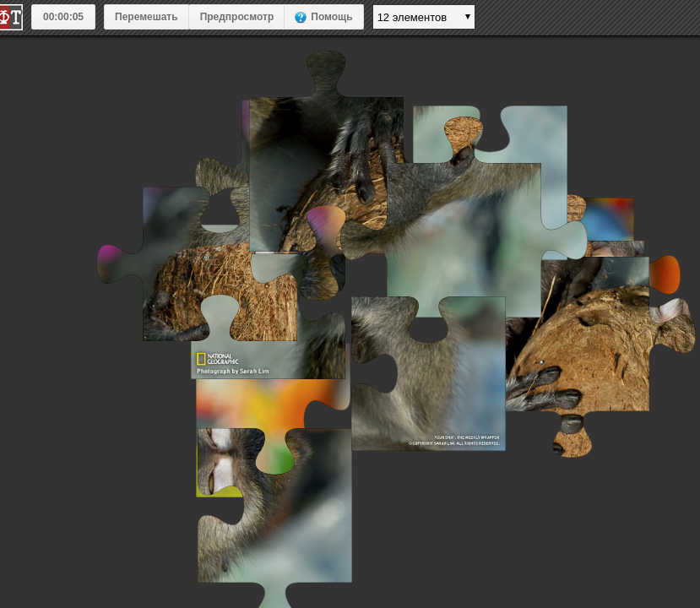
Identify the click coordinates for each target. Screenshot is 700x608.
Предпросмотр (237, 17)
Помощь (331, 17)
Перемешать (147, 17)
